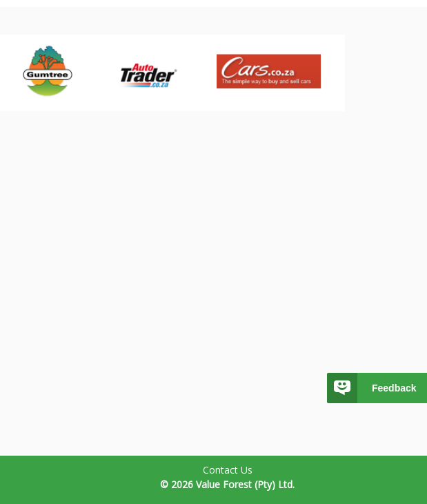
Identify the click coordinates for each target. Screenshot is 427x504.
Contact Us (228, 470)
